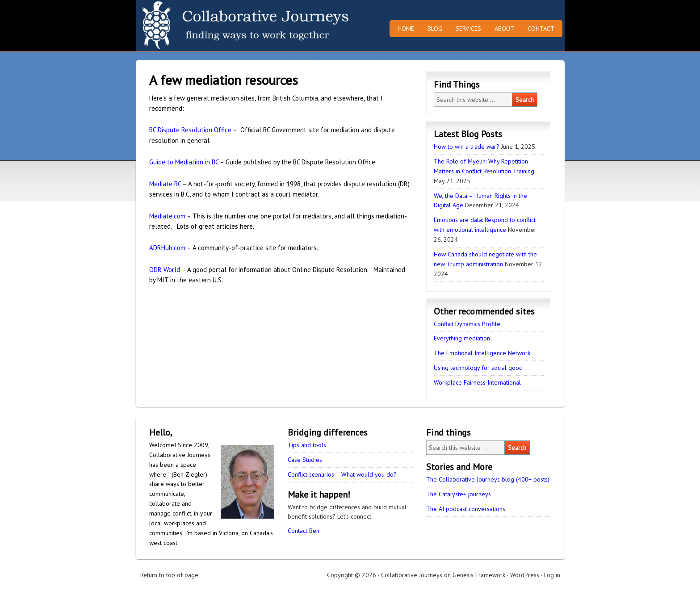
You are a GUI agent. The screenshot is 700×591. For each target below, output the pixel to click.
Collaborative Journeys (214, 26)
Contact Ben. (304, 531)
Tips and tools (307, 445)
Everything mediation (462, 338)
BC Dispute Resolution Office (190, 130)
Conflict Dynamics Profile (467, 324)
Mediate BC (165, 184)
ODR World (165, 270)
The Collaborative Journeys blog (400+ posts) (488, 479)
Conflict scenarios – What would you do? (342, 474)
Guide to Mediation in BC (184, 162)
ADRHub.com (167, 248)
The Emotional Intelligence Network (482, 353)
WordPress (525, 575)
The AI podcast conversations (466, 509)
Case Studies (305, 460)
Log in (552, 575)
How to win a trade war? (467, 147)
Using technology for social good (478, 368)
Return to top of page (169, 575)
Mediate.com (167, 216)
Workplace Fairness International (477, 382)
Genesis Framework (479, 575)
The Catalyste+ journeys (459, 494)
